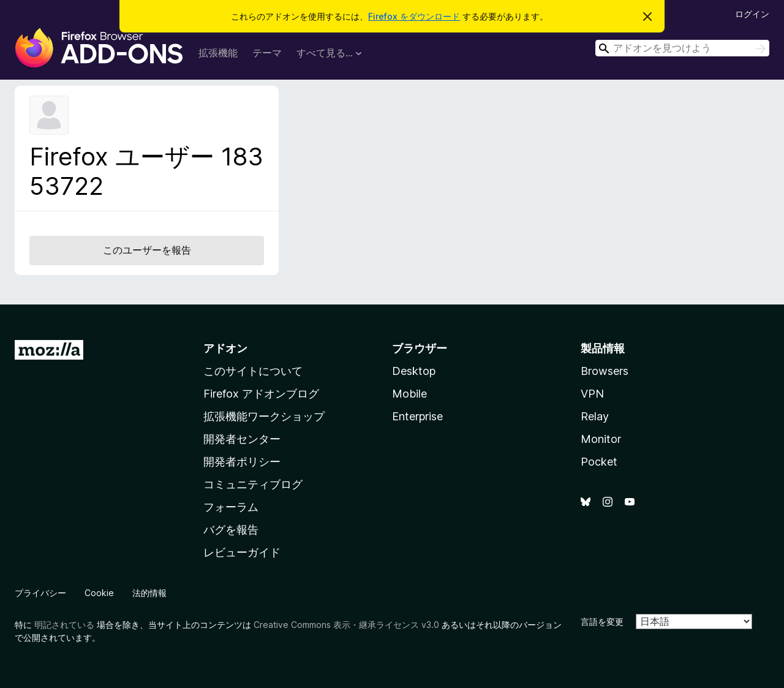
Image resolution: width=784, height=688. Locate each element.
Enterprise (417, 416)
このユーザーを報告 (147, 250)
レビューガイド (242, 552)
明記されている (64, 625)
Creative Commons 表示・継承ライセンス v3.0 (346, 625)
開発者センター (242, 439)
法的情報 (149, 593)
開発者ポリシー (242, 462)
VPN (592, 394)
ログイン (752, 14)
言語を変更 (602, 622)
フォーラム (231, 507)
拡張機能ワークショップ (264, 416)
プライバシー (40, 593)
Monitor (601, 439)
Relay (595, 416)
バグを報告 (231, 530)
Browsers (605, 371)
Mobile (409, 394)
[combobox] (682, 48)
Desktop (414, 371)
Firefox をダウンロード (414, 16)
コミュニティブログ (253, 484)
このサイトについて (253, 371)
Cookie (99, 593)
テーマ (267, 53)
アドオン (225, 348)
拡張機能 (218, 53)
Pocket (599, 462)
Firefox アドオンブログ (261, 394)
